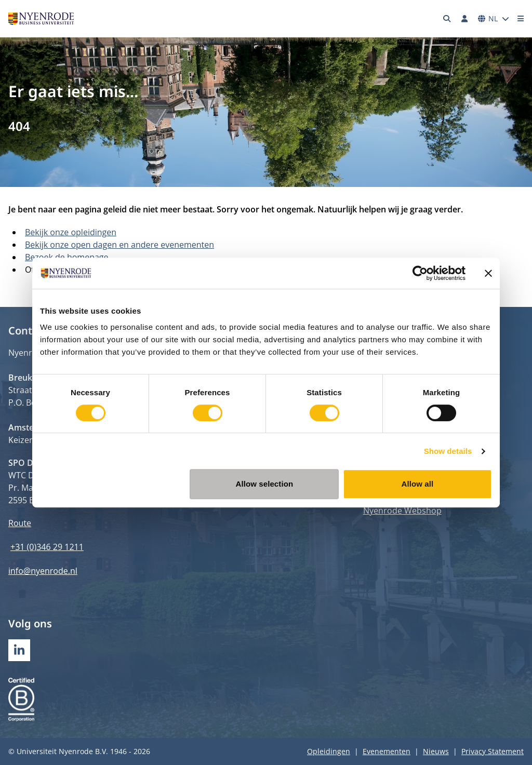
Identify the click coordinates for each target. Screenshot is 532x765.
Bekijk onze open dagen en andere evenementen (119, 245)
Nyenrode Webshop (402, 511)
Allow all (418, 484)
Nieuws (436, 751)
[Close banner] (488, 273)
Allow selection (265, 484)
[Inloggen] (464, 19)
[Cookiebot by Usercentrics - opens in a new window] (420, 273)
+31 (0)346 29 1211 (47, 547)
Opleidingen (329, 751)
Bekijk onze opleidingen (71, 232)
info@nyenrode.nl (43, 571)
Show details (448, 451)
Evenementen (387, 751)
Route (20, 523)
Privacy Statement (493, 751)
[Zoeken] (447, 19)
